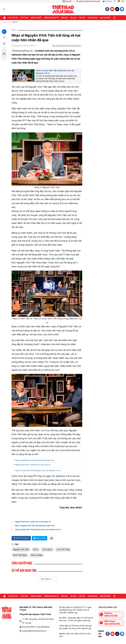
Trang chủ (6, 22)
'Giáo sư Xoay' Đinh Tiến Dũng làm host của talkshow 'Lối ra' (38, 471)
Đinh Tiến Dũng (20, 555)
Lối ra (36, 549)
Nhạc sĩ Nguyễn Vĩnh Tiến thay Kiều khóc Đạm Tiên (35, 460)
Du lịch (73, 18)
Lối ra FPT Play (63, 549)
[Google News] (67, 47)
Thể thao (24, 18)
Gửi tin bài (107, 1)
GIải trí (82, 18)
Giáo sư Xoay (37, 555)
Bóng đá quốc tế (51, 18)
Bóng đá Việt (36, 18)
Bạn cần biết (106, 18)
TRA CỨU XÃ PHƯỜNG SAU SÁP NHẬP (88, 1)
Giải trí (15, 22)
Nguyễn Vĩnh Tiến (21, 549)
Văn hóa (64, 18)
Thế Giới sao (92, 18)
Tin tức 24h (13, 18)
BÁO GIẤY (69, 1)
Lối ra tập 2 (47, 549)
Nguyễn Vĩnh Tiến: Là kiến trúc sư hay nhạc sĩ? (33, 465)
